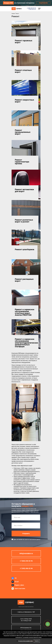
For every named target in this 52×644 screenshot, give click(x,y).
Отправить (26, 534)
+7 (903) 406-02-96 (32, 9)
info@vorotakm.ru (26, 553)
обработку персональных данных (32, 540)
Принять (37, 641)
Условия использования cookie (25, 641)
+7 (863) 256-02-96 (31, 8)
